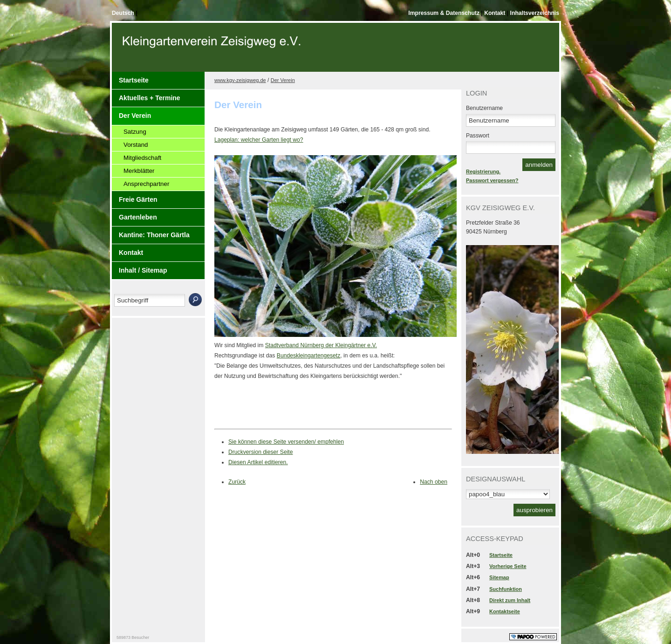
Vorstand (136, 145)
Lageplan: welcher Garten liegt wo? (259, 140)
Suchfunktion (506, 589)
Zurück (237, 482)
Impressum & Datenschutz (445, 13)
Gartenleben (138, 217)
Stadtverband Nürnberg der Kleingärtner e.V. (321, 345)
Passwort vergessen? (492, 180)
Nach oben (434, 482)
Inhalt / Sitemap (143, 270)
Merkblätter (139, 171)
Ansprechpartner (146, 184)
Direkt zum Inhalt (510, 600)
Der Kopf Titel (213, 51)
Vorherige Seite (508, 566)
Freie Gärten (138, 199)
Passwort (478, 136)
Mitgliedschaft (142, 158)
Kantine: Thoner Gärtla (154, 235)
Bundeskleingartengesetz (309, 356)
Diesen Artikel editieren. (258, 462)
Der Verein (135, 116)
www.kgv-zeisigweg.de (240, 80)
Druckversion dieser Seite (261, 452)
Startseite (134, 80)
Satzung (135, 132)
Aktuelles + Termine (150, 98)
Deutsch (124, 13)
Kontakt (496, 13)
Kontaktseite (505, 611)
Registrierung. (483, 171)
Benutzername (484, 108)
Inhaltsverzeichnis (535, 13)
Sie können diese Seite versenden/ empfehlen (286, 442)
